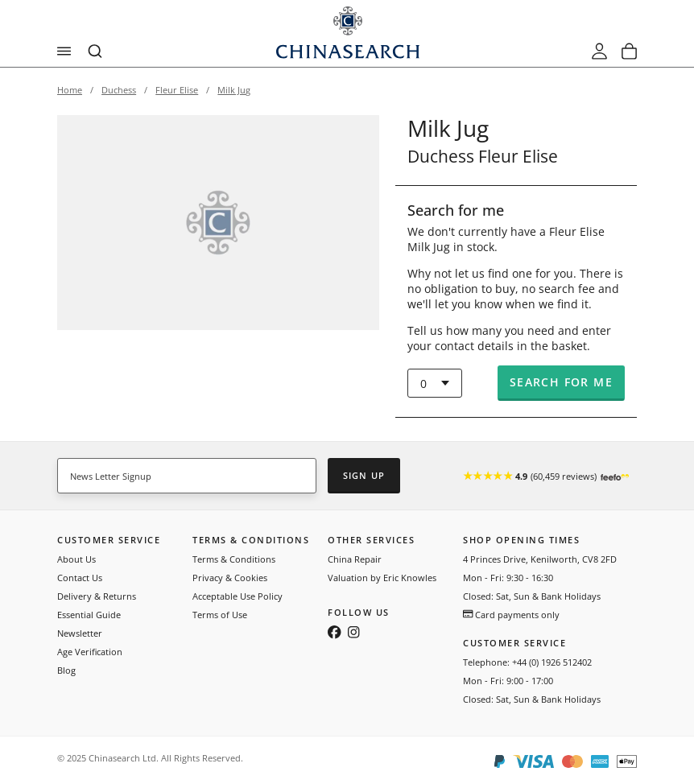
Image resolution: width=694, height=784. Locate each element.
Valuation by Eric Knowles (382, 578)
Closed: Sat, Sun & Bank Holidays (532, 596)
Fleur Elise (177, 90)
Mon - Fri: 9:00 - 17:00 (508, 681)
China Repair (355, 559)
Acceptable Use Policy (238, 596)
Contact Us (80, 578)
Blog (66, 670)
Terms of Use (220, 615)
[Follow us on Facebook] (335, 633)
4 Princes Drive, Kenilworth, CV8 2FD (540, 559)
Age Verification (90, 652)
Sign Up (364, 475)
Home (70, 90)
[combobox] (96, 51)
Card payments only (511, 615)
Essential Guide (89, 615)
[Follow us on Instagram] (353, 633)
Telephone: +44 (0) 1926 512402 (527, 662)
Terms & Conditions (234, 559)
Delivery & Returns (97, 596)
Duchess (119, 90)
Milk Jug (234, 90)
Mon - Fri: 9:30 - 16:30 (508, 578)
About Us (76, 559)
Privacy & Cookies (230, 578)
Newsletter (80, 633)
